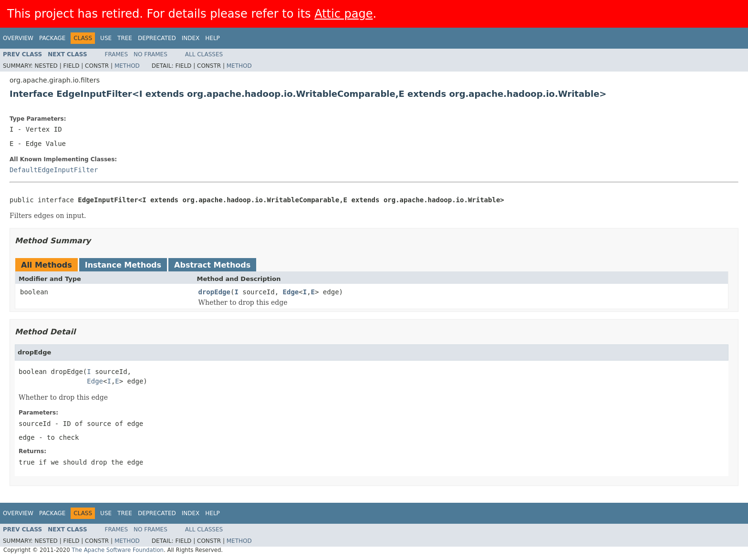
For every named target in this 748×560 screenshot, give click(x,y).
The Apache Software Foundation (118, 550)
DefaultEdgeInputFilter (54, 170)
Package (52, 38)
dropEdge (214, 292)
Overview (18, 38)
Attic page (343, 14)
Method (127, 66)
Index (191, 38)
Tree (125, 38)
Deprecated (157, 38)
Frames (117, 54)
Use (106, 38)
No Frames (151, 54)
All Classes (204, 54)
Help (213, 38)
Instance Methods (123, 265)
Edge (291, 292)
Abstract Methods (212, 265)
